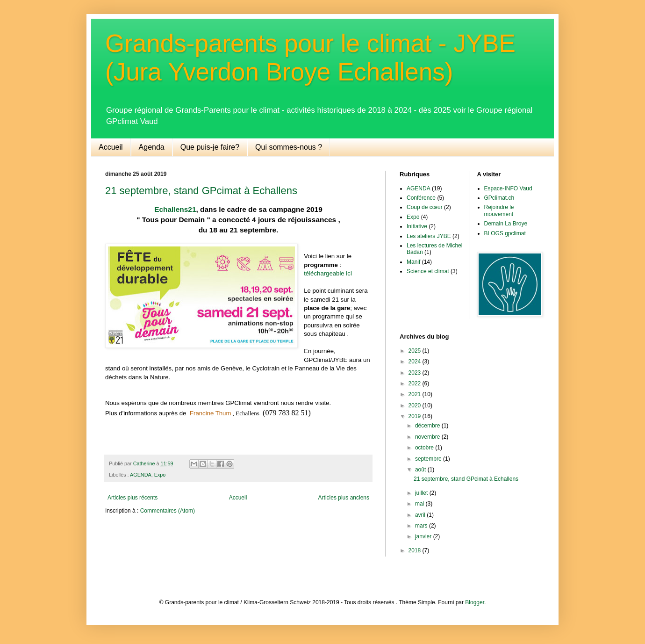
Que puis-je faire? (210, 147)
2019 (416, 416)
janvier (424, 536)
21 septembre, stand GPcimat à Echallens (201, 191)
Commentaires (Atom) (168, 511)
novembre (428, 437)
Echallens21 (175, 209)
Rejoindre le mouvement (499, 210)
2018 (416, 550)
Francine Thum (210, 413)
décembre (428, 426)
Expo (160, 475)
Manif (413, 262)
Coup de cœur (425, 207)
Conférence (421, 198)
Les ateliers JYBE (429, 236)
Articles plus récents (133, 498)
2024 (416, 362)
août (421, 470)
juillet (422, 493)
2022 (416, 384)
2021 (416, 394)
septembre (429, 459)
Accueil (111, 147)
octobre (425, 448)
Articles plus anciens (344, 498)
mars (422, 526)
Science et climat (428, 271)
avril (421, 515)
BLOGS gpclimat (505, 233)
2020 (416, 405)
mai (420, 504)
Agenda (152, 147)
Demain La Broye (506, 224)
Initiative (417, 226)
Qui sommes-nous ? (289, 147)
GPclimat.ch (499, 198)
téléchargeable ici (328, 273)
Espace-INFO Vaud (508, 188)
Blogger (475, 602)
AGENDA (141, 475)
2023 (416, 373)
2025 (416, 351)
